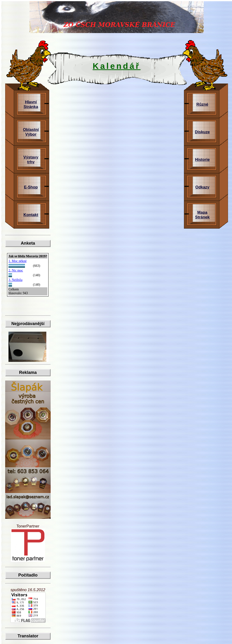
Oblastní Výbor (31, 132)
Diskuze (202, 132)
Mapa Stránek (202, 215)
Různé (202, 104)
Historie (202, 160)
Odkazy (202, 187)
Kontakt (31, 215)
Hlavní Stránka (31, 104)
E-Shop (31, 187)
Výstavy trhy (31, 160)
